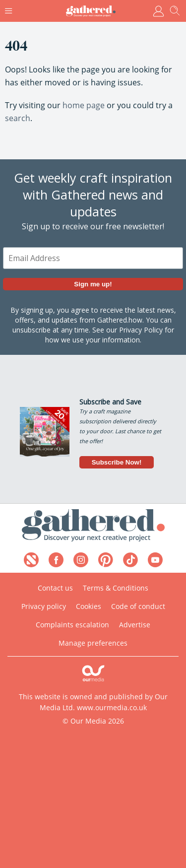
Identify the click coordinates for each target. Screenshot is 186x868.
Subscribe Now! (117, 462)
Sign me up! (93, 285)
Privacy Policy (141, 330)
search (18, 118)
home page (84, 105)
